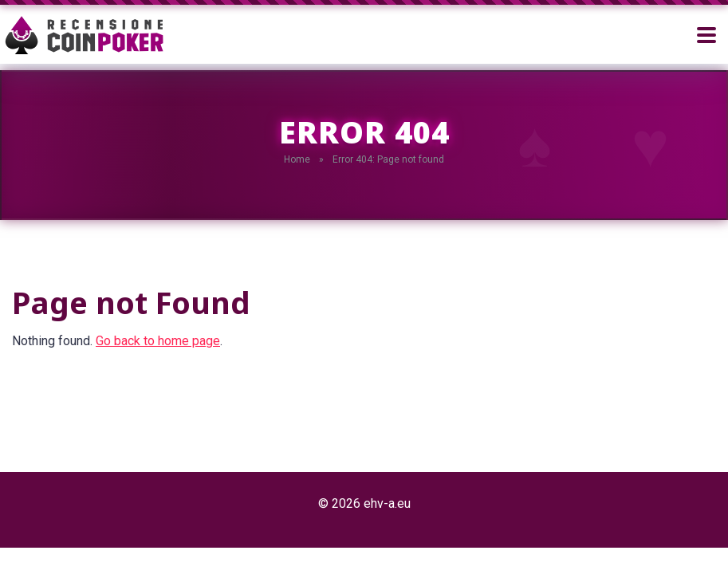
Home (297, 159)
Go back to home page (158, 341)
